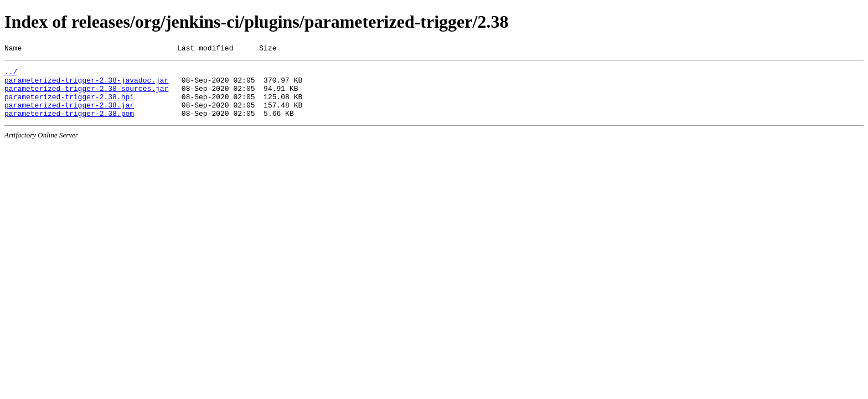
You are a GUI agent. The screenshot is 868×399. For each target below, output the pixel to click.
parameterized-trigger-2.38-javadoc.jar (86, 85)
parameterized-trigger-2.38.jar (69, 115)
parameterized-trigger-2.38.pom (69, 125)
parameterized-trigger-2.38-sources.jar (86, 95)
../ (11, 75)
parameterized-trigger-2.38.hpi (69, 105)
